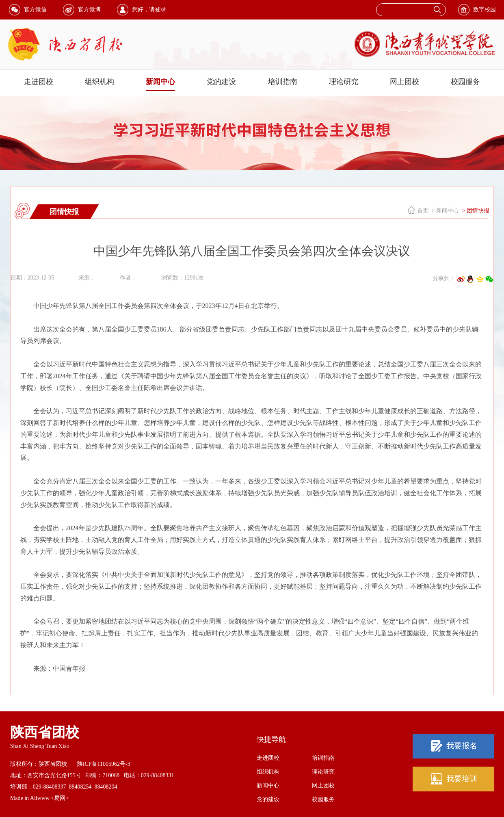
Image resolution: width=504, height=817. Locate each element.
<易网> (60, 798)
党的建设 (221, 82)
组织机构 (100, 82)
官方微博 (89, 10)
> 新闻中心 (445, 211)
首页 (423, 211)
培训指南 (283, 82)
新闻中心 (160, 82)
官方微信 (35, 10)
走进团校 (39, 82)
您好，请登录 (149, 10)
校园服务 (465, 82)
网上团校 (404, 82)
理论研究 (344, 82)
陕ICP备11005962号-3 (104, 764)
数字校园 (485, 10)
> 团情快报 (475, 211)
